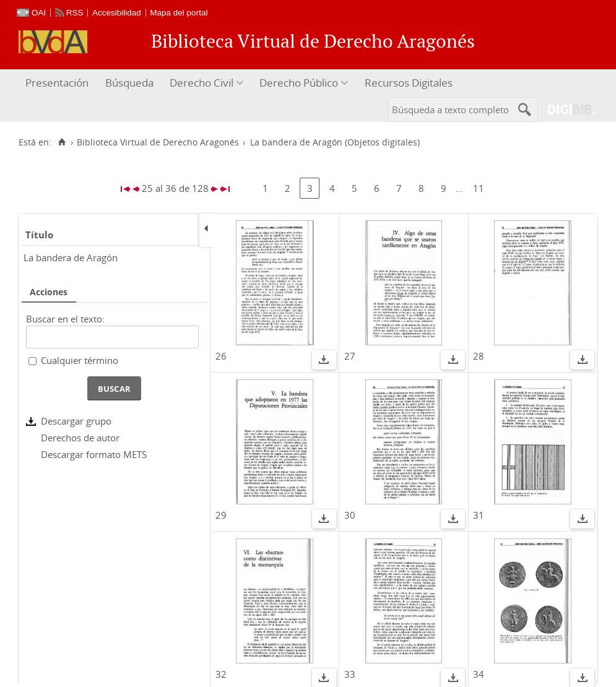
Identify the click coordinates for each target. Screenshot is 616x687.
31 (479, 515)
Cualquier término (80, 360)
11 (479, 188)
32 (221, 674)
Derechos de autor (80, 438)
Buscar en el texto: (65, 319)
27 (350, 356)
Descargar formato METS (94, 454)
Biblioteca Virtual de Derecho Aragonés (158, 142)
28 (479, 356)
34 (479, 674)
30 (350, 515)
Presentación (57, 83)
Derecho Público (299, 83)
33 (350, 674)
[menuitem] (59, 83)
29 (221, 515)
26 (221, 356)
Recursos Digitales (409, 83)
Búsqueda (129, 83)
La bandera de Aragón (71, 257)
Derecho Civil (202, 83)
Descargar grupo (76, 421)
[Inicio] (62, 142)
